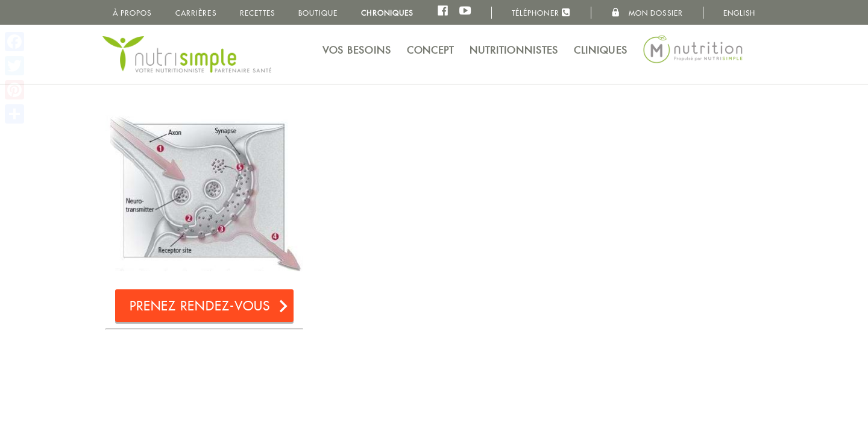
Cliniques (601, 50)
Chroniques (387, 13)
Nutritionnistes (514, 50)
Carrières (196, 13)
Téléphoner (541, 12)
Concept (431, 50)
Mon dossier (647, 13)
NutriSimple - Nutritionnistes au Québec (187, 54)
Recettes (257, 13)
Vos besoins (357, 50)
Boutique (318, 13)
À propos (132, 13)
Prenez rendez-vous (200, 306)
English (740, 13)
